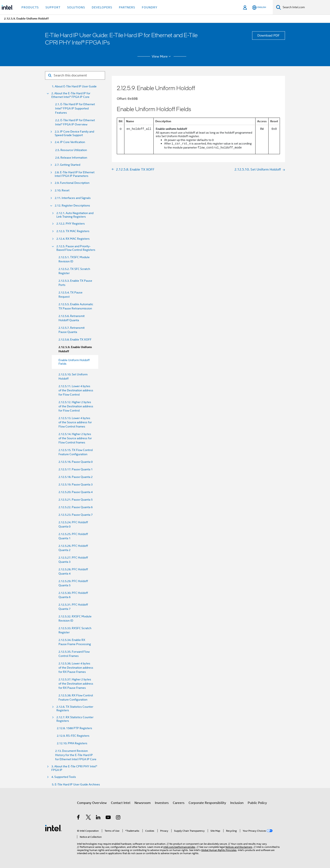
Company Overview (92, 803)
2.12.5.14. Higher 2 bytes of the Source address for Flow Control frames (75, 438)
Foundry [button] (150, 7)
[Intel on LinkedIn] (98, 818)
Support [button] (53, 7)
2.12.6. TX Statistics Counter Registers (75, 709)
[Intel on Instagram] (118, 818)
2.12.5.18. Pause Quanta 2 (76, 477)
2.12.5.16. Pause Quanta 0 (76, 462)
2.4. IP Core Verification (70, 142)
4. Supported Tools (64, 777)
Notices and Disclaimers (239, 847)
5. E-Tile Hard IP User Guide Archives (76, 784)
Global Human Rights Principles (219, 850)
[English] (259, 7)
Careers (179, 803)
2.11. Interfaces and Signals (73, 198)
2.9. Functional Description (72, 183)
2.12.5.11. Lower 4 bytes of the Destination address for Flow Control (76, 390)
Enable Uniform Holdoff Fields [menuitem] (74, 362)
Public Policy (257, 803)
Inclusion (237, 803)
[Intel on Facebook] (79, 818)
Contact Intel (121, 803)
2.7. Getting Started (67, 165)
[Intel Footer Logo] (53, 828)
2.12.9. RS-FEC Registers (73, 736)
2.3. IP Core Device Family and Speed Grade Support (74, 133)
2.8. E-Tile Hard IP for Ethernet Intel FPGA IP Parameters (75, 174)
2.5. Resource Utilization (71, 150)
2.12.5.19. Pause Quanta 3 (76, 484)
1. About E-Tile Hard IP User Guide (74, 86)
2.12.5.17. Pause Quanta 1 (76, 469)
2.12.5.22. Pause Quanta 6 (76, 507)
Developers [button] (102, 7)
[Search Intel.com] (305, 7)
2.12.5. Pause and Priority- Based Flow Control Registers (76, 248)
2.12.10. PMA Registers (72, 743)
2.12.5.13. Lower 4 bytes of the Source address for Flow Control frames (75, 422)
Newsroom (143, 803)
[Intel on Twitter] (88, 818)
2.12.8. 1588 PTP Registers (75, 728)
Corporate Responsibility (207, 803)
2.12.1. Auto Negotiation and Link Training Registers (75, 215)
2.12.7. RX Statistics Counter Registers (75, 719)
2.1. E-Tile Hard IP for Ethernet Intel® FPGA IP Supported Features (75, 108)
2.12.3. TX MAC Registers (73, 231)
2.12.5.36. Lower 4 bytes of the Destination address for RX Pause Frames (76, 668)
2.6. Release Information (71, 158)
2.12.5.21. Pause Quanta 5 (76, 500)
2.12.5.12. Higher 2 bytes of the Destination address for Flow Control (76, 406)
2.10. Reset (62, 190)
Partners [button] (127, 7)
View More (162, 57)
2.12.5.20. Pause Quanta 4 (76, 492)
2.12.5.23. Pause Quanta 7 (76, 515)
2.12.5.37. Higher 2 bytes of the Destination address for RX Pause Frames (76, 684)
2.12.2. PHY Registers (71, 224)
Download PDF (269, 36)
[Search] (279, 7)
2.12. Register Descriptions (72, 206)
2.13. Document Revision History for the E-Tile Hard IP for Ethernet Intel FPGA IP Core (76, 755)
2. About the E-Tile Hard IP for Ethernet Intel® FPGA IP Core (71, 95)
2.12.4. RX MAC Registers (73, 239)
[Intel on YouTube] (108, 818)
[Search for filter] (75, 75)
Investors (162, 803)
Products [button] (30, 7)
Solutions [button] (76, 7)
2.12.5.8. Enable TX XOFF (75, 339)
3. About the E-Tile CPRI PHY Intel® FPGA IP (74, 768)
